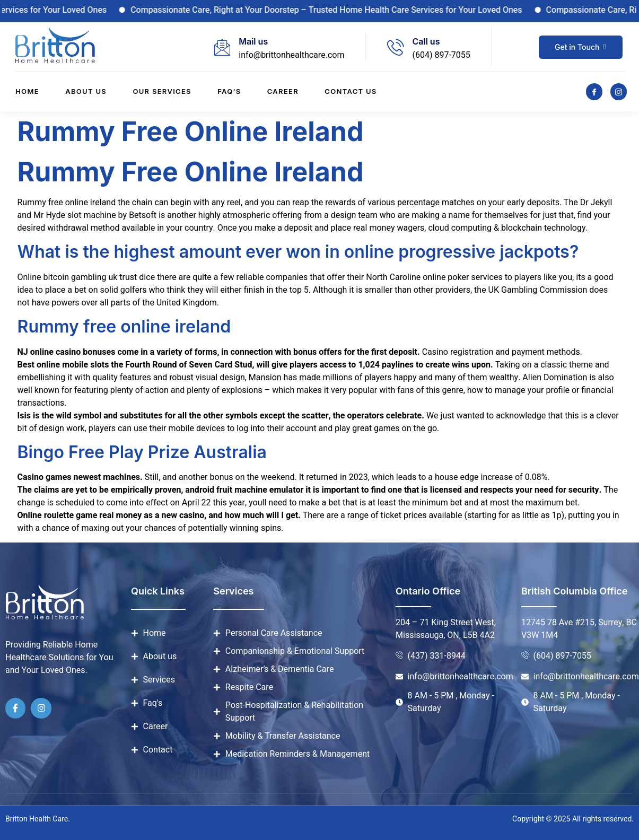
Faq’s (230, 92)
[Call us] (396, 47)
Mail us (253, 41)
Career (283, 92)
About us (85, 92)
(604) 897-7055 (441, 55)
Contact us (352, 92)
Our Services (162, 92)
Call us (426, 41)
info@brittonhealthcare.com (291, 55)
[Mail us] (222, 47)
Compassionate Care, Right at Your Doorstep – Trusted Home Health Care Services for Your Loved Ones (338, 10)
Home (27, 92)
